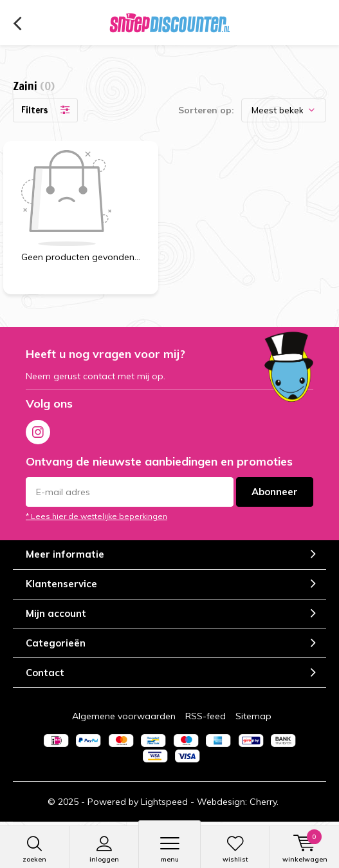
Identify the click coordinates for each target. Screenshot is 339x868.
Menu (169, 849)
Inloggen (104, 849)
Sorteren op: (206, 110)
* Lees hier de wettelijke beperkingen (96, 516)
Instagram (38, 429)
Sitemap (253, 716)
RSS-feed (206, 716)
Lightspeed (164, 802)
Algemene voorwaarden (124, 716)
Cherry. (264, 802)
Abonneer (275, 492)
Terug (17, 24)
